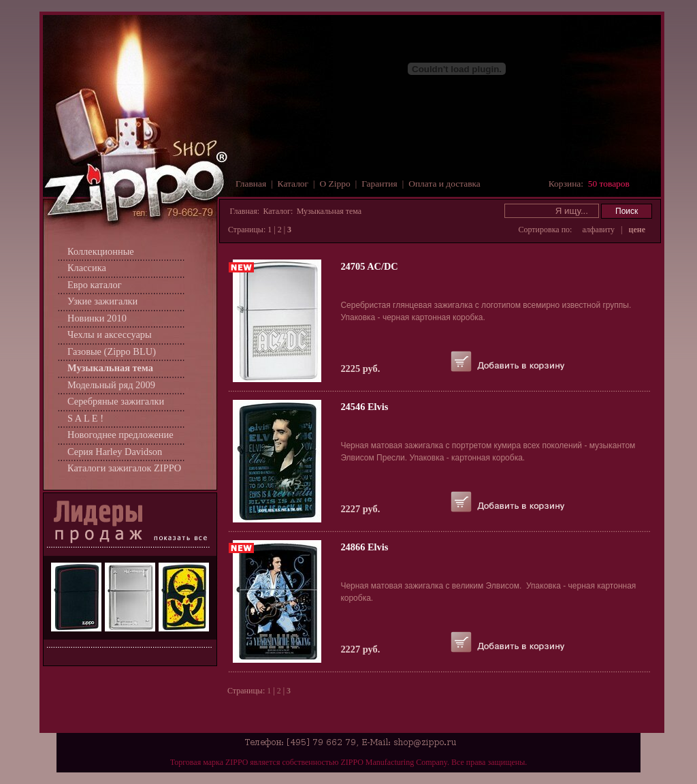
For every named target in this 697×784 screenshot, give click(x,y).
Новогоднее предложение (120, 435)
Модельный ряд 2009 (111, 385)
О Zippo (335, 184)
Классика (87, 268)
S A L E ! (85, 418)
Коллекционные (101, 251)
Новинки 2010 (97, 318)
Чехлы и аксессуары (110, 334)
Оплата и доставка (444, 184)
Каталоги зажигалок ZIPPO (124, 468)
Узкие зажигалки (102, 301)
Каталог (293, 184)
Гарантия (379, 184)
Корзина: (589, 184)
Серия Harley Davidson (115, 452)
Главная (251, 184)
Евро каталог (95, 285)
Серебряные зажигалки (116, 401)
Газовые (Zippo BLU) (112, 351)
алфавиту (598, 230)
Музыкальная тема (110, 368)
